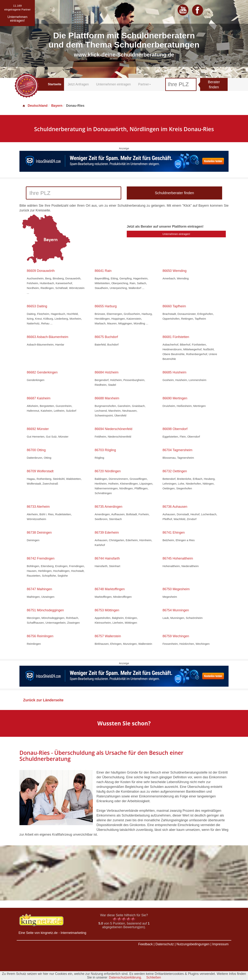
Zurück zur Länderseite (43, 700)
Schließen (154, 977)
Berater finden (214, 85)
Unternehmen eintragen (113, 84)
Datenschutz (165, 944)
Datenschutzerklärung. (125, 977)
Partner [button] (144, 84)
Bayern (57, 106)
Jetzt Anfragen (78, 84)
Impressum (220, 944)
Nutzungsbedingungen (193, 944)
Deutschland (35, 106)
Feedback (146, 944)
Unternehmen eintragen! (176, 234)
